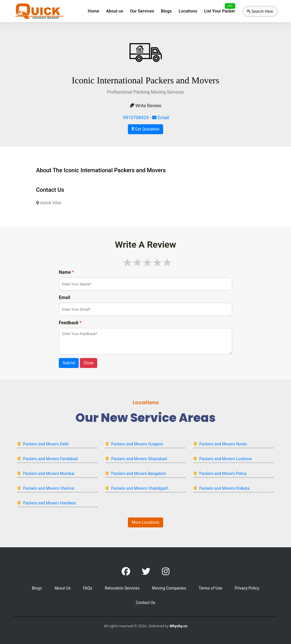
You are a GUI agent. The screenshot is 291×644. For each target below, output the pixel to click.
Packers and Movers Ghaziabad (139, 459)
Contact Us (146, 603)
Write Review (145, 106)
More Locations (145, 522)
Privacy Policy (247, 588)
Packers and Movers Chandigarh (140, 488)
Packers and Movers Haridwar (49, 503)
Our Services (142, 11)
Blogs (166, 11)
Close (89, 363)
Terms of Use (210, 588)
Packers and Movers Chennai (49, 488)
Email (161, 118)
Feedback (70, 323)
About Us (62, 588)
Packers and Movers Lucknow (226, 459)
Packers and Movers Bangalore (139, 473)
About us (115, 11)
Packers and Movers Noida (223, 444)
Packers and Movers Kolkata (224, 488)
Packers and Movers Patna (223, 473)
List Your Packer (220, 11)
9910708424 (136, 118)
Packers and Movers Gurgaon (137, 444)
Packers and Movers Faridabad (50, 459)
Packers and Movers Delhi (46, 444)
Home (93, 11)
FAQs (88, 588)
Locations (188, 11)
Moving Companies (169, 588)
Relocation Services (122, 588)
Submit (69, 363)
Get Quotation (146, 129)
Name (66, 272)
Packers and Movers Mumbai (49, 473)
